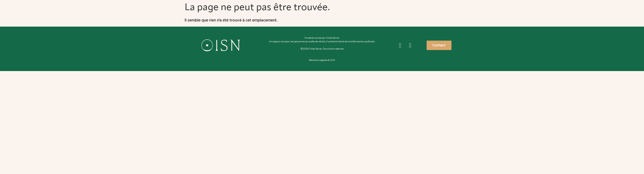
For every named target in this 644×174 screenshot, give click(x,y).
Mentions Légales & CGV (322, 60)
